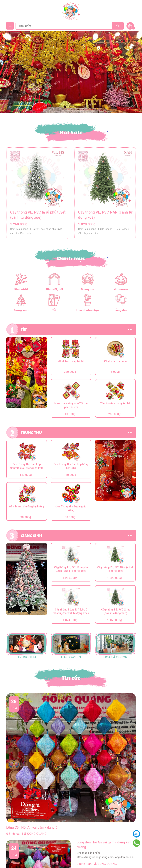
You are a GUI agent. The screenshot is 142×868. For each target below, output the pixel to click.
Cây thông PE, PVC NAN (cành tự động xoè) (115, 570)
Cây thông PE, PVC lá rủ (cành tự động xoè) (115, 612)
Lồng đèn (121, 310)
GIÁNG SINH (31, 536)
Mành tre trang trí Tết (71, 362)
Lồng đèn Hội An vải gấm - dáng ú (35, 828)
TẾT (24, 329)
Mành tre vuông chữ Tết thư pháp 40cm (71, 406)
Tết (54, 310)
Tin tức (71, 678)
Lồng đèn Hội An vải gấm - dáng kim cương (103, 846)
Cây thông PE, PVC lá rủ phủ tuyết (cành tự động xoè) (71, 570)
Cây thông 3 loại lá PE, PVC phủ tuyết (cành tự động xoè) (71, 612)
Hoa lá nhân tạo (88, 310)
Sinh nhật (21, 289)
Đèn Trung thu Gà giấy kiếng (27, 507)
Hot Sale (71, 132)
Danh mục (71, 258)
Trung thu (88, 289)
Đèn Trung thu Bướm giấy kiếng (71, 509)
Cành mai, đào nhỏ (115, 362)
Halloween (121, 289)
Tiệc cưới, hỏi (54, 289)
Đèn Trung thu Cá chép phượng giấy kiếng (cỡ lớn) (27, 467)
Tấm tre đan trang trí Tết (115, 404)
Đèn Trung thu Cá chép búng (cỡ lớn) (71, 467)
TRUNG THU (31, 432)
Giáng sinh (21, 310)
